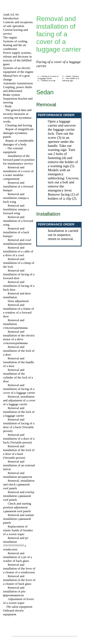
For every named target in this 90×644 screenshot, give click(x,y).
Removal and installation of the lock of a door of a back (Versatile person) (19, 452)
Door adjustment (18, 301)
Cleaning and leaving (19, 125)
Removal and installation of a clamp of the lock (19, 263)
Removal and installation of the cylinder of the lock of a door (18, 375)
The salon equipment (19, 607)
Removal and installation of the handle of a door (19, 362)
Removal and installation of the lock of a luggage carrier (19, 412)
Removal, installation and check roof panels (19, 484)
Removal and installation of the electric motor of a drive (19, 337)
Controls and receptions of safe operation (18, 24)
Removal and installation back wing (16, 198)
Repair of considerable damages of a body (18, 142)
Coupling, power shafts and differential (18, 89)
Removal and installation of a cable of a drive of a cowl (18, 251)
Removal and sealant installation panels (18, 519)
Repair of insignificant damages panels (18, 133)
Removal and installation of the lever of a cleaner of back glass (19, 580)
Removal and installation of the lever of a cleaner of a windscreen (19, 568)
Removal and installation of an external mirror (19, 465)
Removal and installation (15, 324)
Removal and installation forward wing (16, 209)
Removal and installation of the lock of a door (19, 351)
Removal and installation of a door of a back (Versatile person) (19, 439)
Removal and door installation (17, 295)
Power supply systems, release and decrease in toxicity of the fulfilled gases (17, 58)
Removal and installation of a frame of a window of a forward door (19, 311)
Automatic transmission (18, 83)
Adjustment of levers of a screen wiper (19, 601)
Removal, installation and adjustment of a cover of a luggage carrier (19, 400)
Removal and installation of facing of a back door (19, 286)
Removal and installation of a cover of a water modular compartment (18, 173)
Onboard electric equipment (14, 612)
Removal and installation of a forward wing (18, 221)
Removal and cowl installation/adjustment (17, 242)
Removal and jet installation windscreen (16, 544)
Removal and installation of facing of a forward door (19, 274)
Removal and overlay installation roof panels (19, 496)
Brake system (12, 95)
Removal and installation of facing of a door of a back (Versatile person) (19, 425)
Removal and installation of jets (14, 591)
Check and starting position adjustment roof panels (17, 507)
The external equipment (13, 150)
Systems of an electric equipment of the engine (18, 70)
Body (8, 106)
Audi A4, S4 (11, 14)
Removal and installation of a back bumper (16, 232)
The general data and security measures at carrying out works (17, 116)
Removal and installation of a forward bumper (18, 186)
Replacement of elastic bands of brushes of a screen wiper (18, 530)
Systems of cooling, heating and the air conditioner (15, 45)
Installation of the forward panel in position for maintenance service (19, 160)
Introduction (11, 18)
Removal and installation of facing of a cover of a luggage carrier (19, 389)
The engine (10, 37)
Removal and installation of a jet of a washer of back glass (18, 557)
